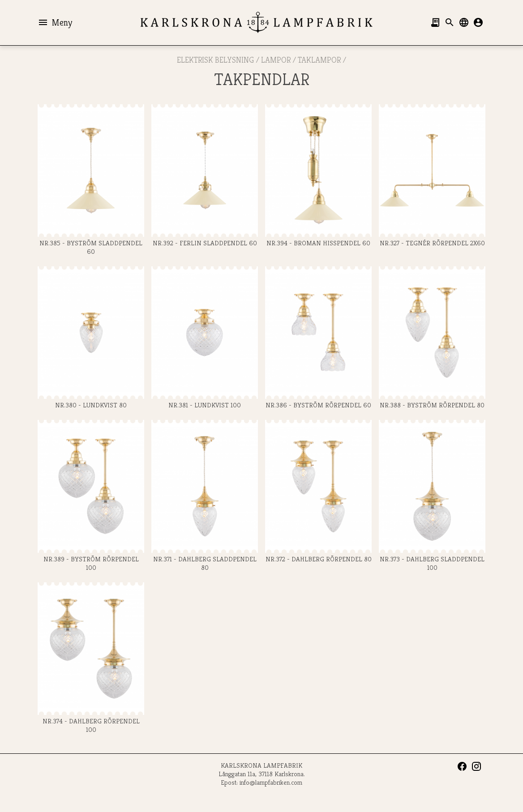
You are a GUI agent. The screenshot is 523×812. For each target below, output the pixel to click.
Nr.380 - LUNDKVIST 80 (91, 338)
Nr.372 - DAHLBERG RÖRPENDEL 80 (318, 491)
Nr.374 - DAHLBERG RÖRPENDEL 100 (91, 658)
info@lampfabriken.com (271, 782)
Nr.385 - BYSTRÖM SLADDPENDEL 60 (91, 180)
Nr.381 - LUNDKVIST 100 (205, 338)
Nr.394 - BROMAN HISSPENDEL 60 (318, 176)
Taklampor (319, 60)
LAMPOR (276, 60)
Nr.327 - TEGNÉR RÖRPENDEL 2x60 (432, 176)
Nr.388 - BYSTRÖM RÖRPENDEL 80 (432, 338)
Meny (55, 22)
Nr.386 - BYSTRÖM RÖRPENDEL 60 (318, 338)
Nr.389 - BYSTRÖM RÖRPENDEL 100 (91, 496)
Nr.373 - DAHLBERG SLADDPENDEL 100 (432, 496)
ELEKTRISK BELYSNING (215, 60)
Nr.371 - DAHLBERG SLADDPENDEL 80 (205, 496)
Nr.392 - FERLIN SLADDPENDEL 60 (205, 176)
